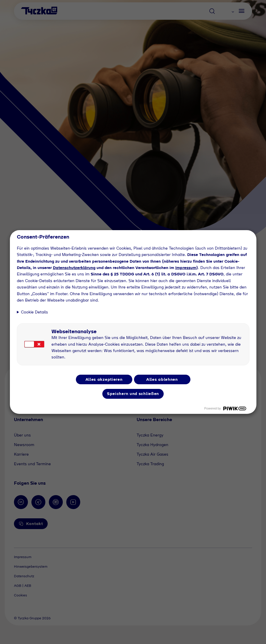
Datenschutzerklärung (74, 268)
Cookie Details (34, 312)
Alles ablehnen (162, 379)
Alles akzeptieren (104, 379)
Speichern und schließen (133, 394)
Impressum (186, 268)
